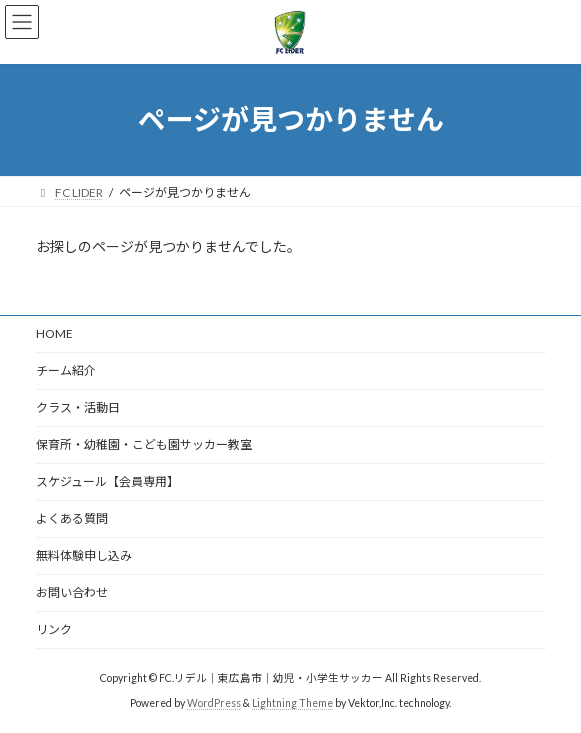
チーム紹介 (66, 370)
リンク (54, 629)
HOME (54, 333)
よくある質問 (72, 518)
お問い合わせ (72, 592)
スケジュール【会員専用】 (107, 481)
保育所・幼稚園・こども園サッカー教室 (144, 444)
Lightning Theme (292, 703)
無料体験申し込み (84, 555)
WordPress (214, 703)
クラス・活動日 (78, 407)
